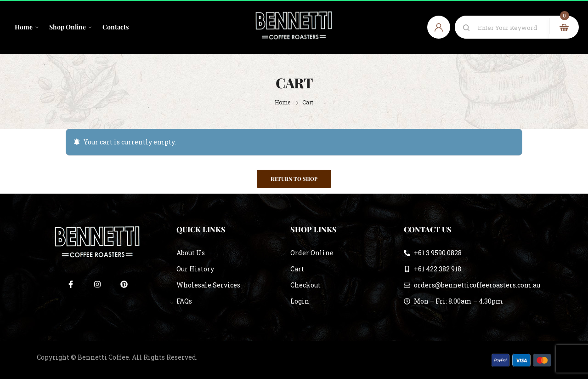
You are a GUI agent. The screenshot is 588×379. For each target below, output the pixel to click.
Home (283, 102)
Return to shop (294, 179)
